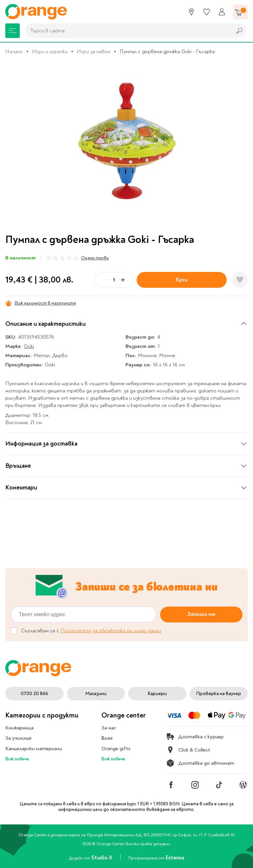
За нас (109, 728)
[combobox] (127, 31)
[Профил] (222, 12)
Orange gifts (116, 749)
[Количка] (240, 12)
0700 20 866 (34, 694)
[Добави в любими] (240, 280)
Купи (182, 280)
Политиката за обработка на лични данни (111, 631)
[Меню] (13, 31)
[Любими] (207, 12)
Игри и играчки (50, 51)
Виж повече (17, 759)
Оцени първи (95, 258)
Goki (29, 346)
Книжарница (19, 728)
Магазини (96, 694)
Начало (14, 51)
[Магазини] (191, 12)
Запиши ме (201, 614)
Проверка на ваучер (219, 694)
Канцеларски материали (34, 749)
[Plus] (123, 280)
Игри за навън (94, 51)
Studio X (102, 858)
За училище (18, 738)
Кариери (157, 694)
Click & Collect (188, 750)
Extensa (175, 858)
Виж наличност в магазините (41, 303)
